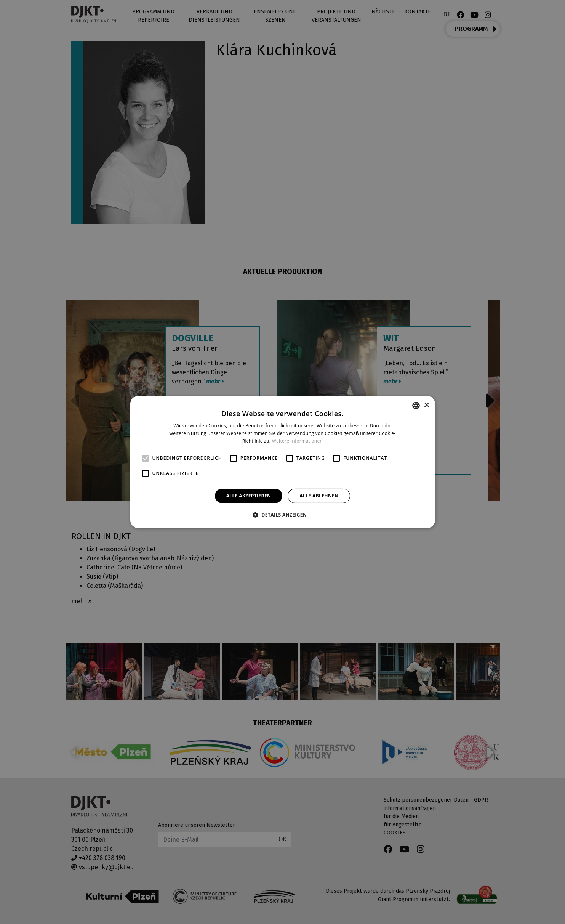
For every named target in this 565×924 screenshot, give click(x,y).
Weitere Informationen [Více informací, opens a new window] (298, 441)
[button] (282, 515)
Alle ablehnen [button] (319, 496)
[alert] (282, 462)
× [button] (427, 405)
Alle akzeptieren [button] (249, 496)
